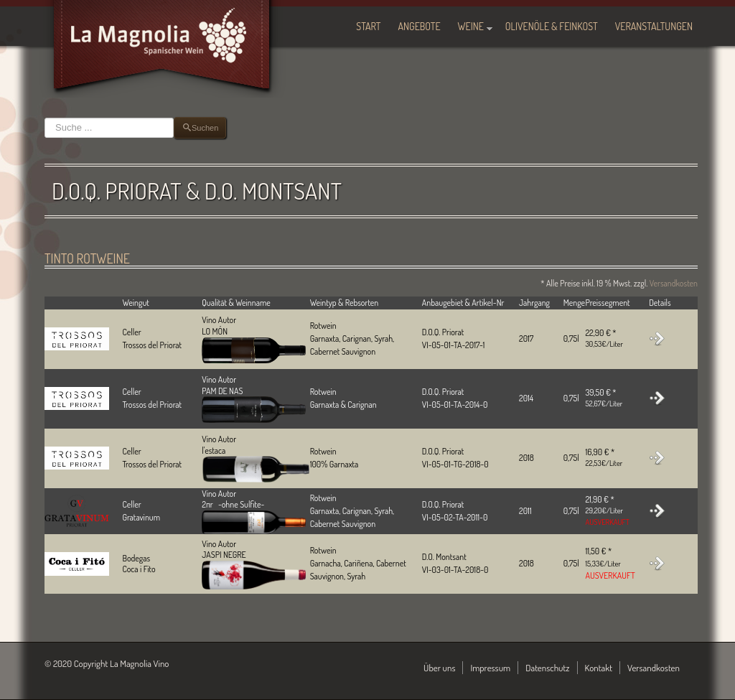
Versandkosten (674, 283)
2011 (525, 511)
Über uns (439, 668)
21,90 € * (607, 510)
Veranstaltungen (654, 26)
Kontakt (599, 668)
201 (524, 458)
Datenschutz (547, 668)
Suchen (45, 117)
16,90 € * (604, 457)
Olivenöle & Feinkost (552, 26)
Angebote (420, 26)
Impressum (490, 668)
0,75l (571, 458)
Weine (471, 26)
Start (368, 26)
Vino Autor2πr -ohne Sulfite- (254, 508)
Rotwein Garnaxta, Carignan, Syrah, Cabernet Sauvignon (352, 511)
